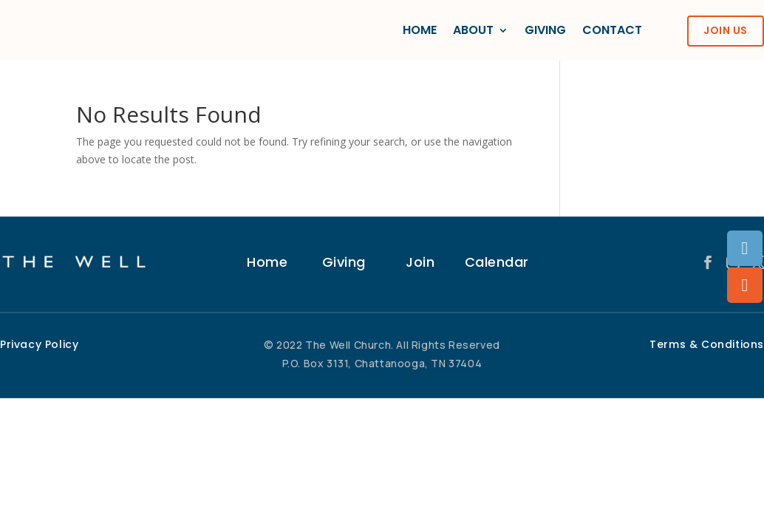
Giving (344, 262)
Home (267, 262)
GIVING (545, 30)
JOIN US (726, 30)
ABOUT (473, 30)
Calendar (497, 262)
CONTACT (612, 30)
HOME (420, 30)
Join (420, 262)
